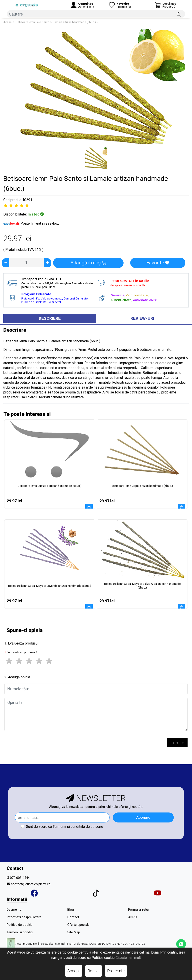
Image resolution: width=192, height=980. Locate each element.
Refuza (94, 971)
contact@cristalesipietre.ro (31, 884)
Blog (71, 910)
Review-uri (142, 318)
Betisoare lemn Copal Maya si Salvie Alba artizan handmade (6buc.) (142, 586)
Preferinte (116, 971)
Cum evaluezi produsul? (22, 652)
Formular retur (139, 910)
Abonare (143, 817)
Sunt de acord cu (62, 827)
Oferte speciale (78, 925)
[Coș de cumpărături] (165, 5)
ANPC (133, 917)
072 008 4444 (20, 878)
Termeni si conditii (20, 932)
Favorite (158, 263)
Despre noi (14, 910)
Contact (73, 917)
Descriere (50, 318)
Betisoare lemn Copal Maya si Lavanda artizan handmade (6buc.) (50, 586)
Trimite (177, 743)
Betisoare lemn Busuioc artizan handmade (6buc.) (50, 486)
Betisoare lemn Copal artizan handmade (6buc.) (142, 486)
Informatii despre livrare (24, 917)
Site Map (74, 932)
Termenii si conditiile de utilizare (78, 827)
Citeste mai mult (128, 958)
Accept (74, 971)
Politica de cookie (20, 925)
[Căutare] (179, 14)
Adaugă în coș (88, 263)
